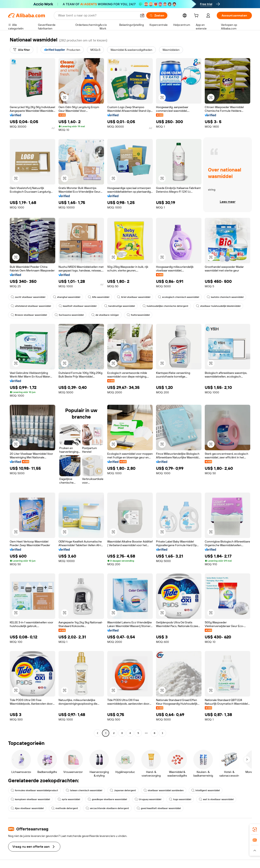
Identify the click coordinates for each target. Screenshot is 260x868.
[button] (142, 15)
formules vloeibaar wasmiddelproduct (34, 790)
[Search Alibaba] (97, 15)
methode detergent (65, 808)
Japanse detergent (123, 790)
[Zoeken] (157, 15)
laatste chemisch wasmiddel (225, 297)
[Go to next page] (162, 733)
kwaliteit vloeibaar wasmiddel (78, 306)
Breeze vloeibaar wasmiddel (29, 315)
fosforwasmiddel (138, 315)
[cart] (197, 16)
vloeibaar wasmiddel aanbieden (164, 790)
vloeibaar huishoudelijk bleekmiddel (218, 306)
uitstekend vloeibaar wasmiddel (31, 306)
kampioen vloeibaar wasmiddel (30, 799)
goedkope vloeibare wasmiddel (107, 799)
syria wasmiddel (69, 799)
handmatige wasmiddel (120, 306)
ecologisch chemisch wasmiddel (179, 297)
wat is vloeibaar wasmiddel (216, 799)
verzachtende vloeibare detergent (107, 808)
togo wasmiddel (180, 799)
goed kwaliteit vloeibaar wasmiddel (159, 808)
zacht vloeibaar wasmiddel (28, 297)
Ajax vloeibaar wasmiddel (27, 808)
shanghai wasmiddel (67, 297)
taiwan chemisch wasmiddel (84, 790)
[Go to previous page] (97, 733)
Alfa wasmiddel (99, 297)
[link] (255, 829)
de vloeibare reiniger (105, 315)
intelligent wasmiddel (206, 790)
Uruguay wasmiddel (148, 799)
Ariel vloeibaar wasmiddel (134, 297)
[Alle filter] (22, 50)
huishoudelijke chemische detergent (165, 306)
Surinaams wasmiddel (69, 315)
